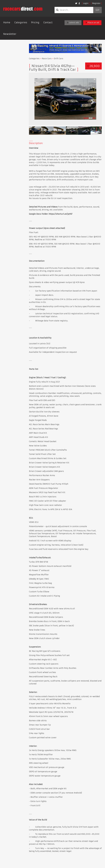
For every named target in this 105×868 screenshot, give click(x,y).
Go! (97, 10)
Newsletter (10, 34)
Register (96, 3)
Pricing (35, 22)
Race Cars (47, 59)
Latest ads (73, 23)
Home (7, 22)
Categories (21, 22)
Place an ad (92, 23)
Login (86, 3)
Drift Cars (59, 59)
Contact (48, 22)
